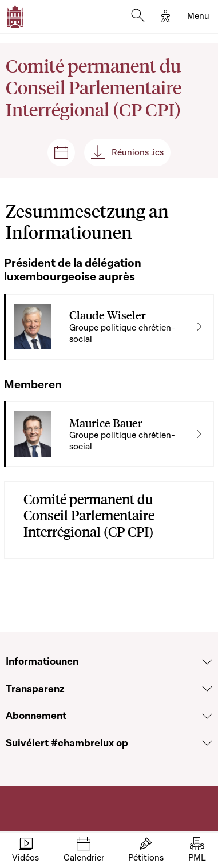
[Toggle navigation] (198, 17)
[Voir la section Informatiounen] (207, 662)
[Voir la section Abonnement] (207, 716)
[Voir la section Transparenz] (207, 689)
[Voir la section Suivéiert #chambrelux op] (207, 743)
